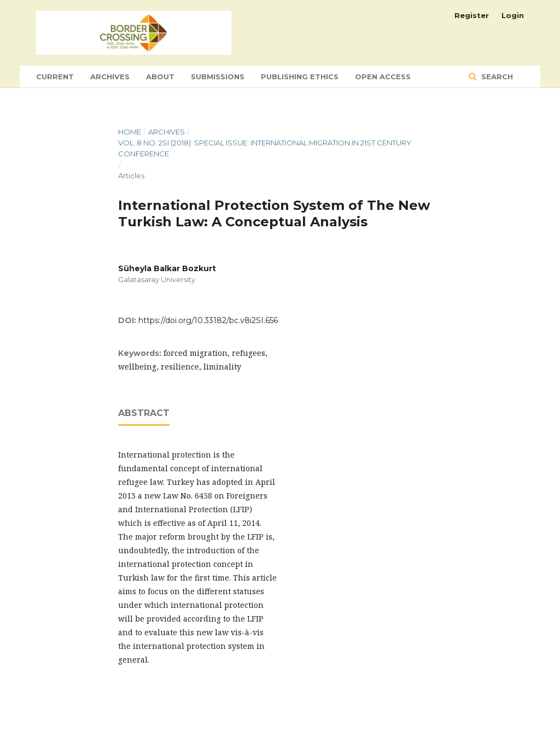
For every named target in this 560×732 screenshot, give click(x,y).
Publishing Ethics (300, 77)
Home (130, 132)
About (160, 77)
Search (496, 77)
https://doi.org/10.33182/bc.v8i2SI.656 (208, 320)
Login (513, 15)
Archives (110, 77)
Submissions (218, 77)
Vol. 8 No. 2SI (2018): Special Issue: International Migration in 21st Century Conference (265, 148)
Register (472, 15)
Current (55, 77)
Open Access (383, 77)
